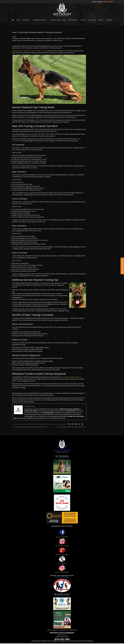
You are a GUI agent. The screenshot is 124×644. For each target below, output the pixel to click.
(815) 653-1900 (108, 2)
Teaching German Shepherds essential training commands (30, 51)
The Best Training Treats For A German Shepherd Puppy (71, 428)
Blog (64, 21)
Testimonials (73, 21)
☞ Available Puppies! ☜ (39, 21)
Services (83, 21)
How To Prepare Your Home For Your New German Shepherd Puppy (30, 428)
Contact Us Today (123, 266)
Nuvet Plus (92, 21)
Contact (109, 21)
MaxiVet (101, 21)
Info (18, 21)
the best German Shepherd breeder (69, 378)
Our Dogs (25, 21)
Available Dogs (55, 21)
